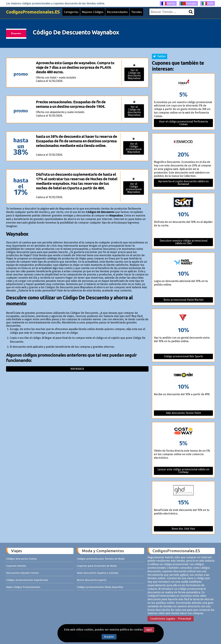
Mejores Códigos (99, 14)
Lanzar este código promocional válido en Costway (183, 471)
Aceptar (109, 637)
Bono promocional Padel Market (183, 300)
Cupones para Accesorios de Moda (97, 566)
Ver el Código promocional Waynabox (134, 148)
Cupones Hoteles (16, 566)
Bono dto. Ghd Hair (183, 529)
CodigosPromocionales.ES (35, 14)
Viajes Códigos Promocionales (23, 587)
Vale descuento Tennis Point (183, 413)
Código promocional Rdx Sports (183, 356)
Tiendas (146, 14)
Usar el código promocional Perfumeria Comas (183, 123)
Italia (208, 4)
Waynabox (77, 369)
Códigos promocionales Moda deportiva (100, 587)
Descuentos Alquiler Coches (22, 573)
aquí (149, 630)
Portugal (188, 4)
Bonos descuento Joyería (92, 580)
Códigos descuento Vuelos (21, 559)
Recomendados (125, 14)
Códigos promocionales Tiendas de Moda (101, 559)
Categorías (76, 14)
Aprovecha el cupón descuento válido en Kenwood (183, 183)
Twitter (160, 56)
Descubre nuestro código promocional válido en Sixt (183, 242)
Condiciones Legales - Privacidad (171, 619)
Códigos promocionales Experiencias (27, 580)
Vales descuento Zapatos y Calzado (98, 573)
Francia (168, 4)
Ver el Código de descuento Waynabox (134, 74)
